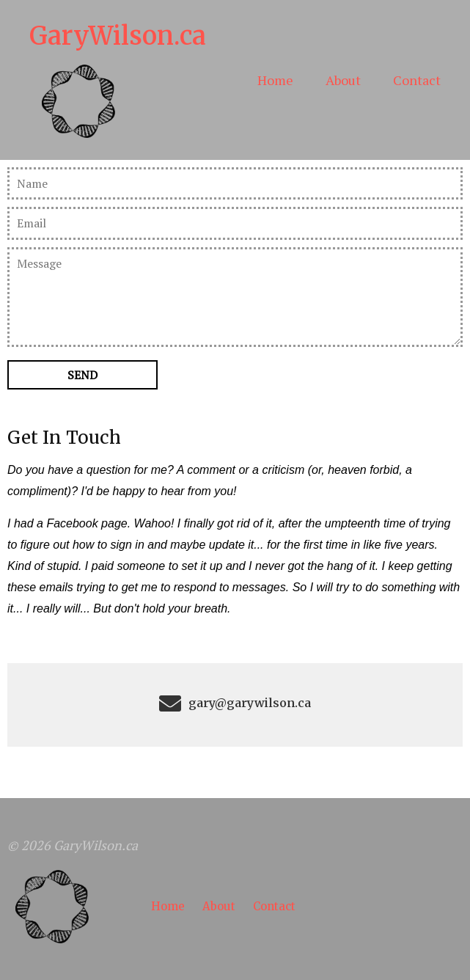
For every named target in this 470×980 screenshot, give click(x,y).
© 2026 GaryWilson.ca (73, 845)
